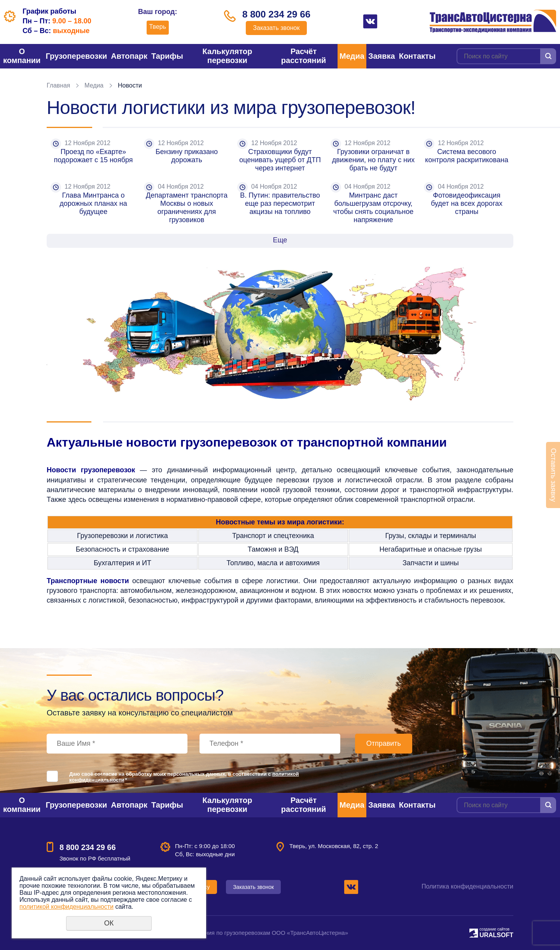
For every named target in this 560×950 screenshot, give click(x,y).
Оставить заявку (553, 475)
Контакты (417, 56)
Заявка (382, 56)
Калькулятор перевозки (227, 56)
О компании (22, 56)
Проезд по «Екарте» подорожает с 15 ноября (94, 156)
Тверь (156, 27)
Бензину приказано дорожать (188, 156)
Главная (59, 85)
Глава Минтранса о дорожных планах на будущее (94, 203)
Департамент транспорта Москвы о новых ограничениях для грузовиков (188, 208)
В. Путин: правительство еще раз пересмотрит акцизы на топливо (281, 203)
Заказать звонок (276, 28)
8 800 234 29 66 (276, 14)
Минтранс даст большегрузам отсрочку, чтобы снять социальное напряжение (374, 208)
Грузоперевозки (76, 56)
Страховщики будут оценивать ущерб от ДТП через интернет (281, 160)
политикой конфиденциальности (66, 907)
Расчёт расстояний (304, 56)
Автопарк (129, 56)
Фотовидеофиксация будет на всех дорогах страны (468, 203)
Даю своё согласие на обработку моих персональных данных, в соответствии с (184, 777)
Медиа (352, 56)
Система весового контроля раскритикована (467, 156)
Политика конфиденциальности (467, 886)
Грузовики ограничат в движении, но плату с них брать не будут (374, 160)
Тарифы (167, 56)
